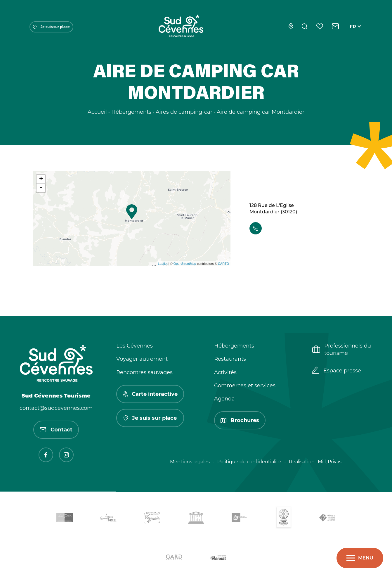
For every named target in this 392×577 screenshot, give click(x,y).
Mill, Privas (330, 462)
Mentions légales (190, 462)
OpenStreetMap (185, 264)
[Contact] (335, 27)
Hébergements (234, 346)
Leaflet (163, 264)
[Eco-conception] (291, 27)
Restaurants (230, 359)
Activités (225, 372)
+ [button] (41, 179)
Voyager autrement (142, 359)
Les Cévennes (135, 346)
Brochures (240, 420)
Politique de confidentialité (249, 462)
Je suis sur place (51, 27)
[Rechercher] (305, 27)
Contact (56, 430)
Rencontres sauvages (144, 372)
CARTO (223, 264)
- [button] (41, 188)
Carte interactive (150, 394)
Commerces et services (245, 386)
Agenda (224, 399)
